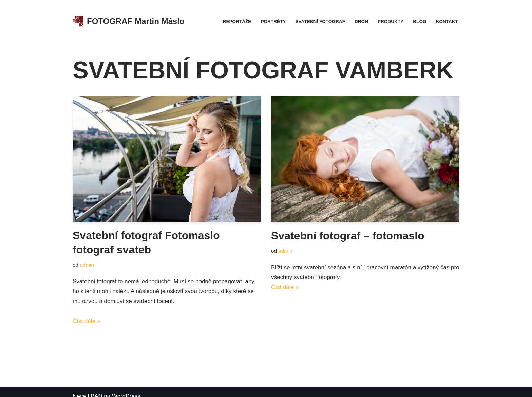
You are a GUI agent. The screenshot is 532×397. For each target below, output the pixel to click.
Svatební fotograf (320, 22)
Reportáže (237, 22)
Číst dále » (86, 321)
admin (87, 265)
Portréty (273, 22)
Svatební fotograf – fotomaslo (348, 236)
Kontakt (447, 22)
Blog (420, 22)
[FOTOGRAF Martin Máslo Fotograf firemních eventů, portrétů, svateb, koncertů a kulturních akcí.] (129, 22)
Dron (361, 22)
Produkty (391, 22)
